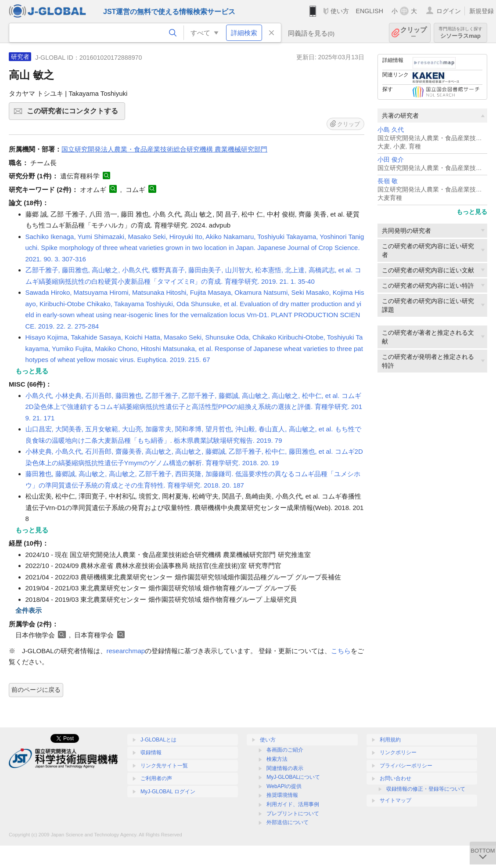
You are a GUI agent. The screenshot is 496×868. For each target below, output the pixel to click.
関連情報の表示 (285, 768)
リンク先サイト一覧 (164, 766)
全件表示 (29, 610)
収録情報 (151, 752)
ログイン (449, 11)
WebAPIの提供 (284, 786)
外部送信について (288, 822)
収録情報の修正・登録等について (426, 789)
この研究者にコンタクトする (75, 114)
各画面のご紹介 (285, 750)
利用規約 (390, 740)
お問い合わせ (395, 778)
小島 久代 (391, 130)
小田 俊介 (391, 160)
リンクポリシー (398, 752)
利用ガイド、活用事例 (293, 804)
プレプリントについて (293, 814)
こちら (341, 651)
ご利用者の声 (156, 778)
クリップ (413, 33)
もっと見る (472, 212)
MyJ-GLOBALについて (293, 777)
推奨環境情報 (282, 795)
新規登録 (482, 11)
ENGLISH (369, 11)
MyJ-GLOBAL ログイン (168, 792)
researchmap (126, 651)
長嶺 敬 (388, 181)
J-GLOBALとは (158, 740)
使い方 (340, 11)
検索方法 (277, 759)
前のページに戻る (36, 690)
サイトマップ (395, 800)
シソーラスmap (460, 33)
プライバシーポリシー (406, 766)
